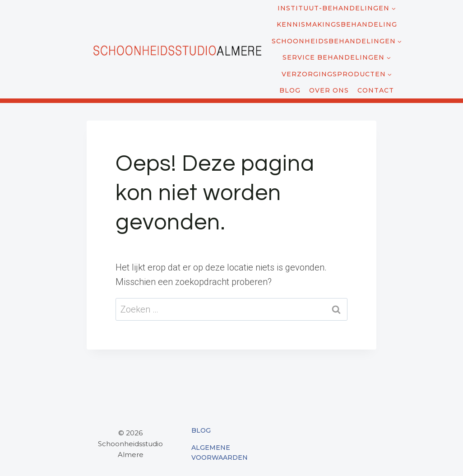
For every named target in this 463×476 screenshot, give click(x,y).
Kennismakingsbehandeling (337, 24)
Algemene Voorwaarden (220, 453)
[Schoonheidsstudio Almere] (177, 49)
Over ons (329, 90)
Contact (376, 90)
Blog (290, 90)
